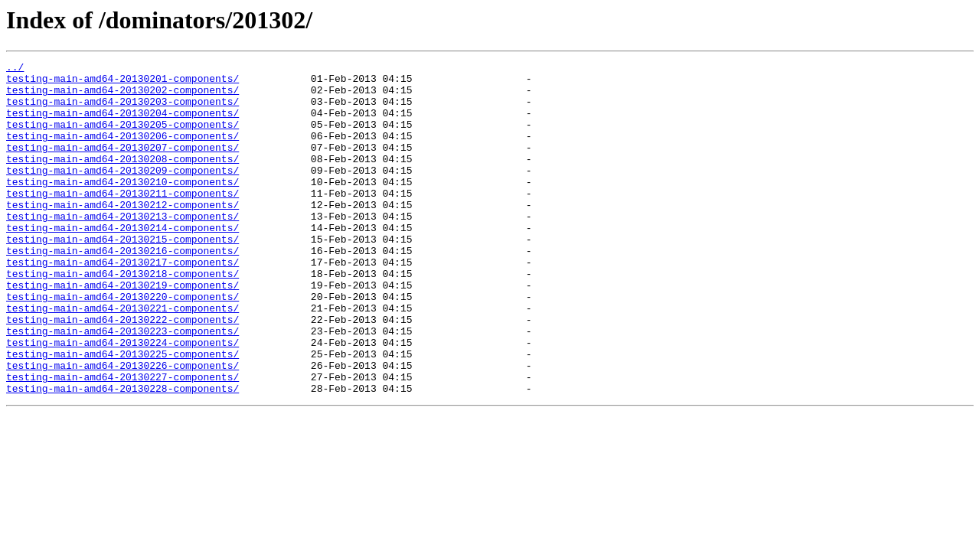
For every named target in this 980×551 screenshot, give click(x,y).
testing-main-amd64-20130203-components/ (122, 110)
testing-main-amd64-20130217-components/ (122, 303)
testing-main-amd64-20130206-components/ (122, 152)
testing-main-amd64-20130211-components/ (122, 220)
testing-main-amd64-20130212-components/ (122, 234)
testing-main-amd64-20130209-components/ (122, 193)
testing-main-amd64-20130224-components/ (122, 399)
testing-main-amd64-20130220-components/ (122, 344)
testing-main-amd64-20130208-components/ (122, 179)
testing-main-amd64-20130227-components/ (122, 441)
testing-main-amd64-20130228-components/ (122, 455)
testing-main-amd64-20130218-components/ (122, 317)
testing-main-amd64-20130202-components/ (122, 96)
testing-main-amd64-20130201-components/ (122, 83)
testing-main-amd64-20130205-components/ (122, 138)
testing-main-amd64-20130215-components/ (122, 275)
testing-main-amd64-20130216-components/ (122, 289)
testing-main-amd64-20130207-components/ (122, 165)
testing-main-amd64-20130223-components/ (122, 386)
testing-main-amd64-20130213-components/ (122, 248)
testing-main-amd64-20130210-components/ (122, 207)
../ (15, 69)
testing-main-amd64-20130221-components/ (122, 358)
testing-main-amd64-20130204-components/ (122, 124)
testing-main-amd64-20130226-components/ (122, 427)
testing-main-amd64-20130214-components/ (122, 262)
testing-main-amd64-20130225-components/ (122, 413)
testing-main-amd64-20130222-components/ (122, 372)
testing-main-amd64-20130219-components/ (122, 331)
